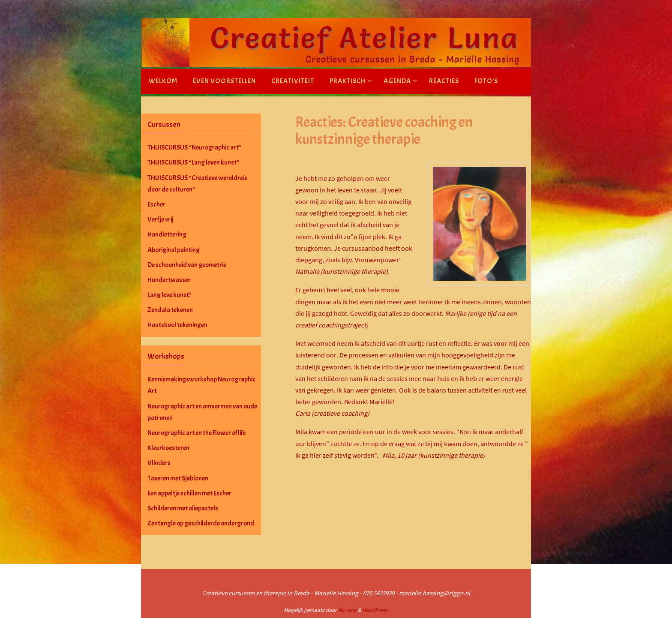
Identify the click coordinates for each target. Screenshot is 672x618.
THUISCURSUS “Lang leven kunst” (193, 162)
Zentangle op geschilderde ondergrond (201, 523)
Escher (156, 204)
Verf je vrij (160, 219)
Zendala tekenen (170, 310)
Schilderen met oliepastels (183, 508)
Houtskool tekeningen (177, 325)
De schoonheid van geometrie (187, 265)
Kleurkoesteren (168, 448)
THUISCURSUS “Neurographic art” (194, 147)
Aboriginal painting (174, 250)
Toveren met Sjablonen (178, 478)
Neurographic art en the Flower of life (196, 433)
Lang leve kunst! (169, 295)
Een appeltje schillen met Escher (189, 493)
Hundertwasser (169, 280)
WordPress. (375, 610)
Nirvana (347, 610)
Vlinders (159, 463)
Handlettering (167, 234)
